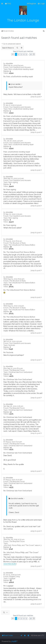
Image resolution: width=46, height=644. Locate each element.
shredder (9, 63)
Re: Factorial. (8, 352)
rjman (13, 84)
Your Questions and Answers (20, 67)
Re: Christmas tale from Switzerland (18, 379)
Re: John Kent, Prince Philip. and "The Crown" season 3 (21, 554)
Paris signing (13, 182)
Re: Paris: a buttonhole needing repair (18, 77)
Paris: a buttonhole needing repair (21, 69)
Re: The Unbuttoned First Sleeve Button (19, 252)
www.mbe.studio (10, 564)
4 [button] (24, 54)
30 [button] (31, 54)
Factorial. (12, 345)
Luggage (12, 578)
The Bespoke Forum (17, 370)
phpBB (14, 641)
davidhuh (14, 498)
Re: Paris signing (10, 190)
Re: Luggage (8, 586)
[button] (13, 54)
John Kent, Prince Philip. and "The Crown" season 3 (22, 545)
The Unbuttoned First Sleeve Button (22, 245)
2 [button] (19, 54)
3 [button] (21, 54)
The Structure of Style (17, 243)
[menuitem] (8, 4)
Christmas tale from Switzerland (20, 372)
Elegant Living (14, 576)
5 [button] (26, 54)
